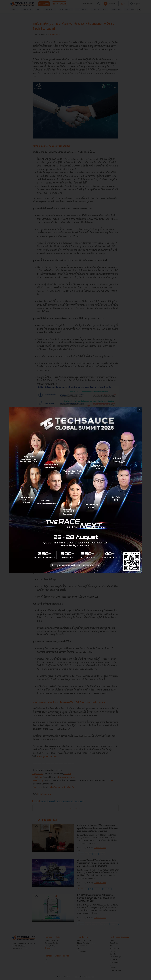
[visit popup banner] (76, 490)
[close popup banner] (139, 410)
